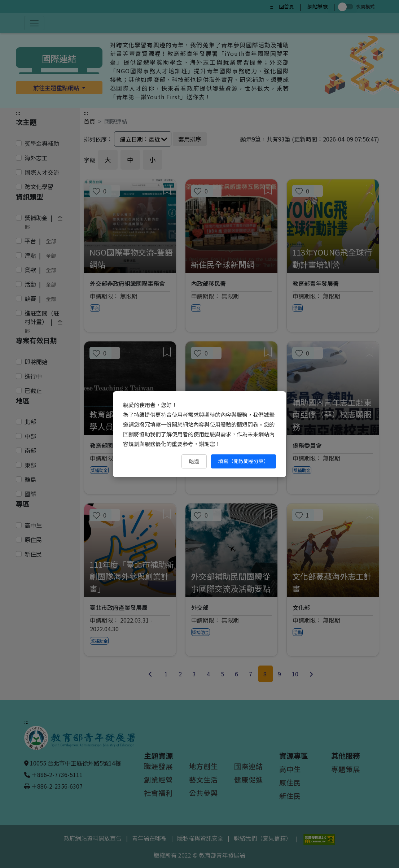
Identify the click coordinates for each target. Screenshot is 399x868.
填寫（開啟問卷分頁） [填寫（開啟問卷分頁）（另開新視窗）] (244, 461)
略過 (194, 461)
